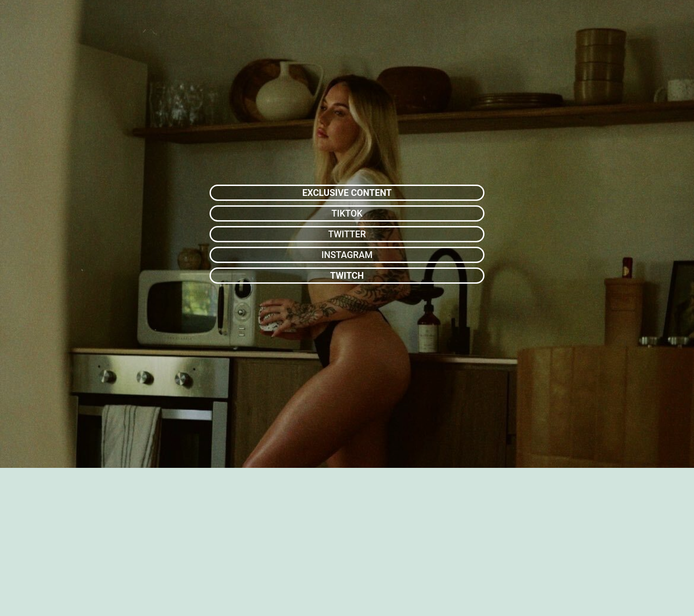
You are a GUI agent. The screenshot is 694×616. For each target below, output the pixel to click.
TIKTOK (347, 213)
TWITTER (347, 234)
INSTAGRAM (347, 255)
